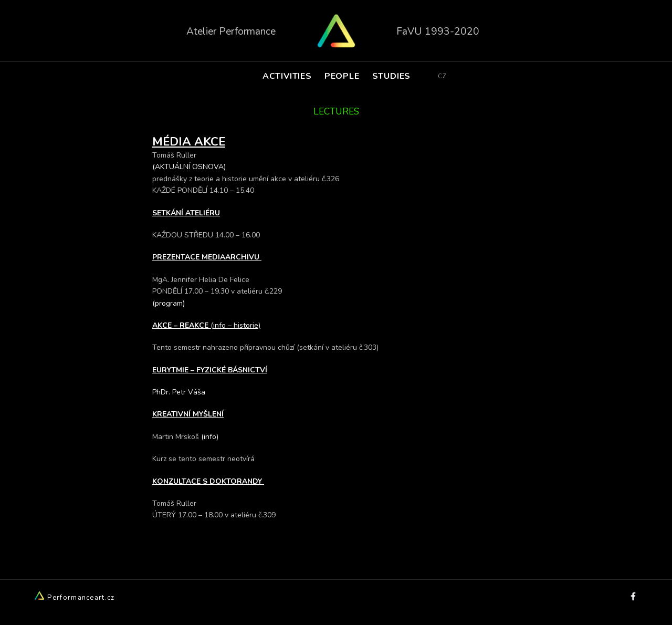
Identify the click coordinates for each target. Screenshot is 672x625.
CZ (442, 76)
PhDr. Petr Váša (179, 392)
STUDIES (392, 76)
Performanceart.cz (74, 598)
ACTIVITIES (287, 76)
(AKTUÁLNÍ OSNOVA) (190, 167)
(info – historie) (235, 325)
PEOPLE (342, 76)
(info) (210, 437)
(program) (169, 303)
